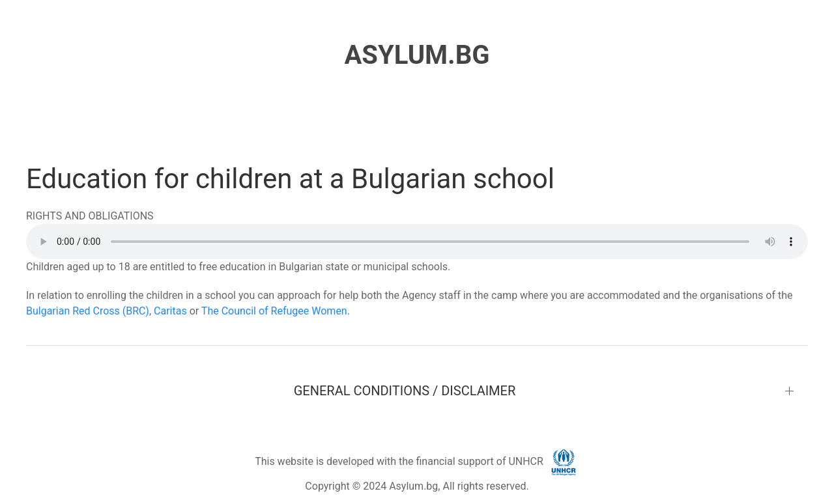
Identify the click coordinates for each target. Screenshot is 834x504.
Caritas (170, 311)
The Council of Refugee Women (274, 311)
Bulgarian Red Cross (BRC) (88, 311)
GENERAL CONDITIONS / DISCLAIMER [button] (405, 391)
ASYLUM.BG (417, 55)
